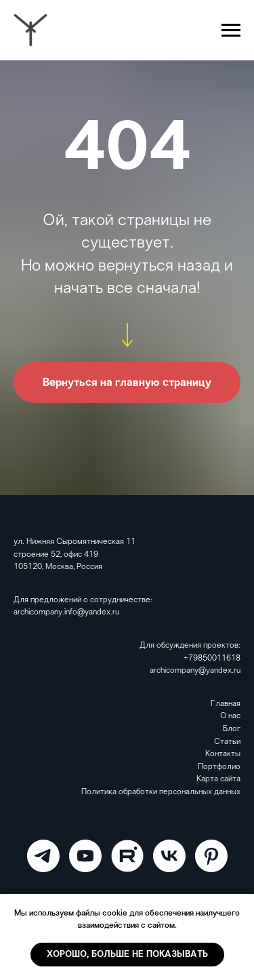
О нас (230, 716)
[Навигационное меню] (231, 31)
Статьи (227, 742)
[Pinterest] (211, 856)
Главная (226, 704)
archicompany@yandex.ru (195, 671)
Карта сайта (218, 779)
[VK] (169, 856)
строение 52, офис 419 (56, 555)
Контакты (223, 754)
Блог (232, 729)
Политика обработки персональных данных (161, 792)
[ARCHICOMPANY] (43, 856)
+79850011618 (212, 659)
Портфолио (219, 767)
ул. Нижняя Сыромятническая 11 (75, 542)
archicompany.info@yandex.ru (66, 612)
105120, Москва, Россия (58, 567)
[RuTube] (127, 856)
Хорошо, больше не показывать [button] (127, 955)
